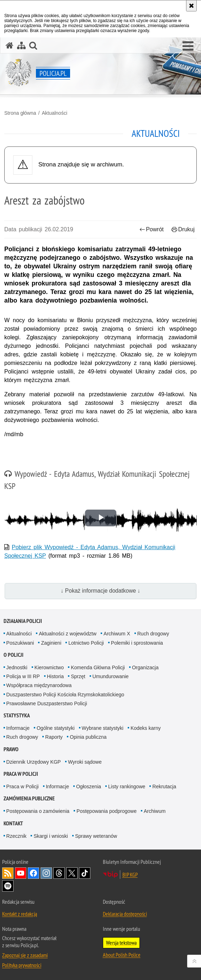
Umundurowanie (111, 676)
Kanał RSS (8, 873)
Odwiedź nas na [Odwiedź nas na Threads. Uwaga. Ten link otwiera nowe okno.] (59, 873)
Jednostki (17, 667)
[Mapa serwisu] (21, 45)
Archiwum (155, 811)
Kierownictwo (49, 667)
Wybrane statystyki (103, 728)
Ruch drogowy (153, 634)
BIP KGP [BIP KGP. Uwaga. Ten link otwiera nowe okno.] (130, 875)
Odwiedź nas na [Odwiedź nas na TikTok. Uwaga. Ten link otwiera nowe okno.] (85, 873)
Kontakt (13, 823)
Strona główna (20, 113)
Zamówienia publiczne (29, 798)
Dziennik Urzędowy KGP (34, 762)
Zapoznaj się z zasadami (25, 955)
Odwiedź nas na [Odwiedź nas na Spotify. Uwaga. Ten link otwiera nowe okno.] (8, 886)
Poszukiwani (20, 643)
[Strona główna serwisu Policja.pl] (10, 45)
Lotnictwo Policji (86, 643)
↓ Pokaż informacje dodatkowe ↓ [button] (101, 591)
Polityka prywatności (22, 965)
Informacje (18, 728)
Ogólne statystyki (56, 728)
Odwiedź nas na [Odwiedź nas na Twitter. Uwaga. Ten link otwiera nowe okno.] (72, 873)
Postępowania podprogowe (107, 811)
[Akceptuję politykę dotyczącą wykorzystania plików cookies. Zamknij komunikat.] (191, 6)
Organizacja (145, 667)
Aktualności (54, 113)
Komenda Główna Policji (98, 667)
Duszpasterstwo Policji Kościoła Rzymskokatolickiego (65, 695)
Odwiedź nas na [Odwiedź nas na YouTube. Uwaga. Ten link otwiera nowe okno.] (21, 873)
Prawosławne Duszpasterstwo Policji (47, 703)
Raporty (54, 737)
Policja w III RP (23, 676)
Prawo (11, 749)
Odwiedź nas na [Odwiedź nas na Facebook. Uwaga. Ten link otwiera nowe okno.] (33, 873)
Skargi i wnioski (51, 836)
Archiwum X (117, 634)
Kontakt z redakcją (20, 914)
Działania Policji (23, 621)
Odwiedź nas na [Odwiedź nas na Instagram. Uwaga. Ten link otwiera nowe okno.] (46, 873)
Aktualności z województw (68, 634)
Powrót (152, 229)
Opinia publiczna (88, 737)
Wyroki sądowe (85, 762)
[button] (188, 46)
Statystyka (17, 715)
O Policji (14, 655)
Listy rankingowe (127, 786)
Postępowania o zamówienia (38, 811)
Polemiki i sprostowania (137, 643)
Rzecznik (17, 836)
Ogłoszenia (89, 786)
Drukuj (183, 229)
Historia (55, 676)
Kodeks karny (146, 728)
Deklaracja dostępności (125, 914)
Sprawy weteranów (96, 836)
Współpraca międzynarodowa (39, 685)
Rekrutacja (164, 786)
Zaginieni (51, 643)
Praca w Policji (21, 774)
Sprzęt (78, 676)
